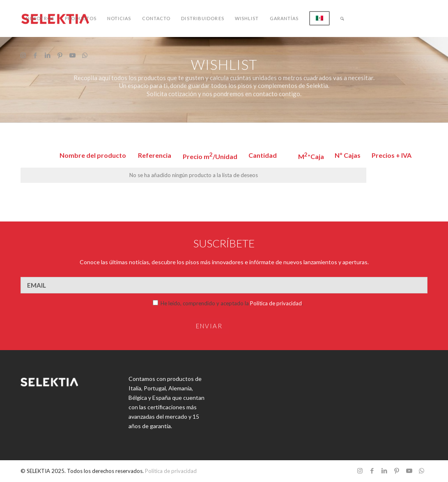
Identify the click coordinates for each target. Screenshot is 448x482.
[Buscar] (342, 18)
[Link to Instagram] (23, 55)
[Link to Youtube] (72, 55)
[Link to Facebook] (35, 55)
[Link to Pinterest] (60, 55)
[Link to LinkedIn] (48, 55)
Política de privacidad (276, 303)
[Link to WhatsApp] (85, 55)
